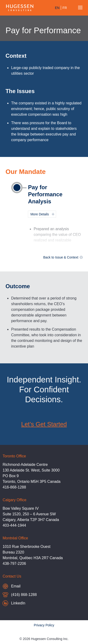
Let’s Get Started (44, 424)
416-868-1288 (14, 487)
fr (65, 8)
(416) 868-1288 (20, 595)
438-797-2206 (14, 564)
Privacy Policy (44, 625)
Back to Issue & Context (63, 257)
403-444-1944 (14, 525)
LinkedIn (14, 603)
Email (20, 586)
